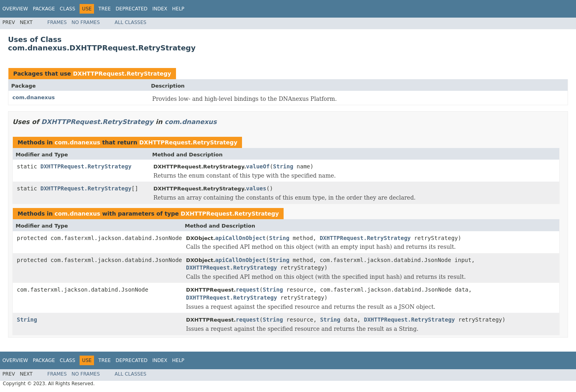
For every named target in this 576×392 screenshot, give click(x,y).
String (283, 166)
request (247, 290)
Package (44, 9)
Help (178, 9)
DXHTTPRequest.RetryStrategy (122, 74)
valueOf (258, 166)
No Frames (86, 22)
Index (160, 9)
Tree (105, 9)
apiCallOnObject (240, 238)
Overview (15, 9)
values (256, 188)
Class (67, 9)
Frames (57, 22)
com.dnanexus (34, 97)
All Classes (131, 22)
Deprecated (132, 9)
